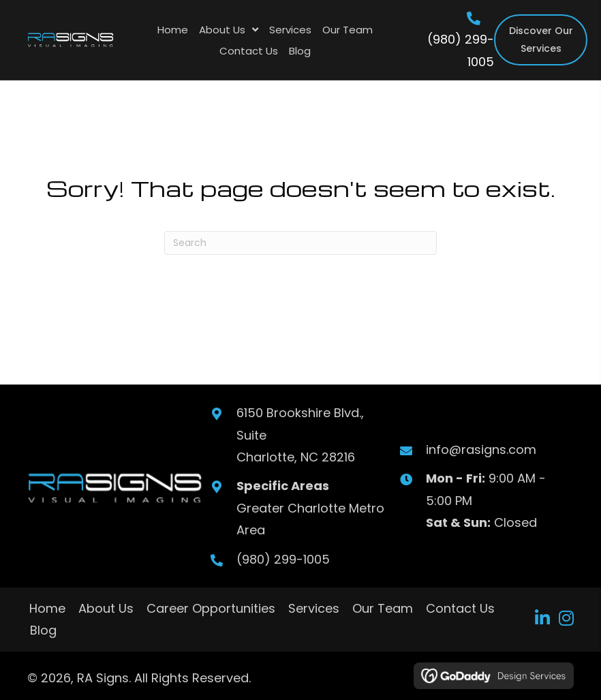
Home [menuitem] (47, 608)
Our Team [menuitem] (383, 608)
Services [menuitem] (314, 608)
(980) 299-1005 (282, 559)
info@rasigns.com (481, 450)
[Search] (300, 243)
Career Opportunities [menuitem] (211, 608)
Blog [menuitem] (43, 630)
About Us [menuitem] (106, 608)
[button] (543, 618)
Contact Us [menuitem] (460, 608)
